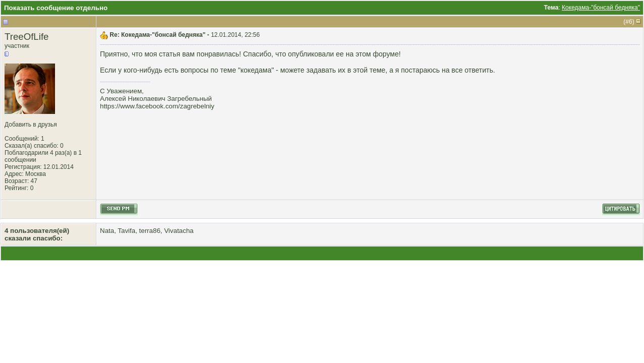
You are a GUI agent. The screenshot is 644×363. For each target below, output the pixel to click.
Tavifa (126, 231)
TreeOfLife (26, 37)
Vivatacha (179, 231)
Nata (107, 231)
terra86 (150, 231)
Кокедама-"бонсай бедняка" (601, 8)
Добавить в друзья (31, 125)
